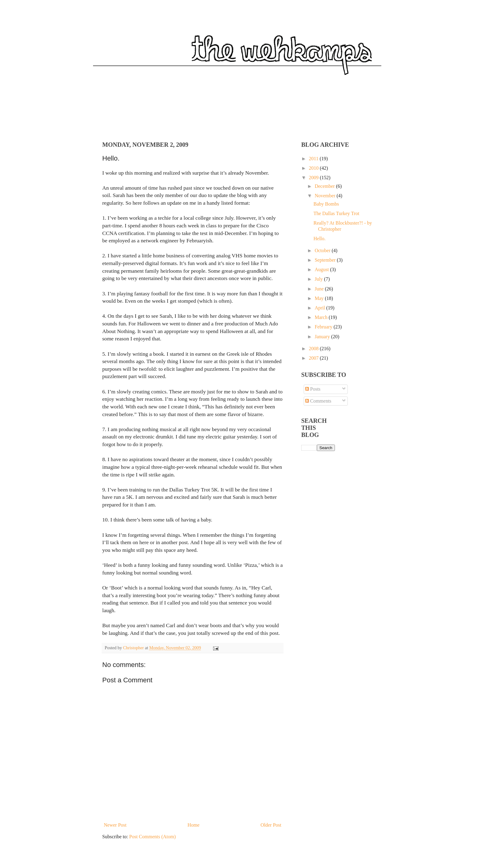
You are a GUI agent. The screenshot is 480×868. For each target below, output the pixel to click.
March (322, 317)
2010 (314, 168)
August (322, 269)
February (324, 327)
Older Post (271, 825)
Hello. (320, 239)
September (326, 260)
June (320, 289)
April (321, 308)
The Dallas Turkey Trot (336, 213)
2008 (314, 349)
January (323, 337)
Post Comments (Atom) (152, 837)
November (326, 196)
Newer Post (115, 825)
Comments (318, 401)
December (325, 186)
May (320, 298)
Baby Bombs (326, 204)
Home (194, 825)
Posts (313, 389)
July (319, 279)
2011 (314, 159)
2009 (314, 178)
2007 (314, 358)
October (323, 250)
